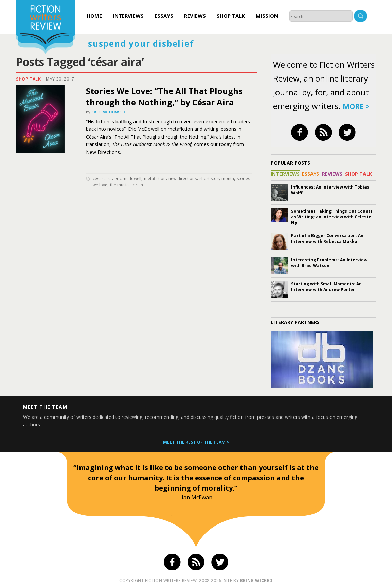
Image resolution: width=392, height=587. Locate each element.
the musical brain (127, 185)
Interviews (128, 16)
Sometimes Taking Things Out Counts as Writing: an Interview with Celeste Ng (332, 217)
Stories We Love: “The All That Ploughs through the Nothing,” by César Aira (164, 96)
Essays (164, 16)
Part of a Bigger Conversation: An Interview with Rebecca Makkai (327, 238)
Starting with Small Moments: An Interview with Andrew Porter (326, 287)
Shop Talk (231, 16)
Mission (267, 16)
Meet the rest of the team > (196, 442)
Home (94, 16)
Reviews (195, 16)
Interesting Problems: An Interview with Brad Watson (329, 263)
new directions (183, 179)
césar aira (102, 179)
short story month (217, 179)
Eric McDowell (109, 112)
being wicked (256, 580)
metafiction (155, 179)
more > (356, 106)
